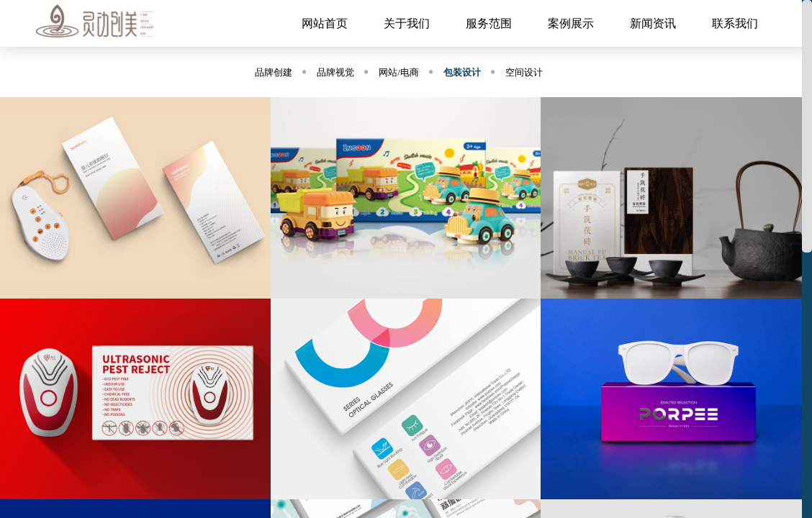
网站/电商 (399, 72)
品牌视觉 (335, 72)
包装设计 (462, 72)
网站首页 (325, 23)
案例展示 (571, 23)
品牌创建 (274, 72)
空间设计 (524, 72)
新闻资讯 (653, 23)
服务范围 (489, 23)
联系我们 (735, 23)
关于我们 (407, 23)
